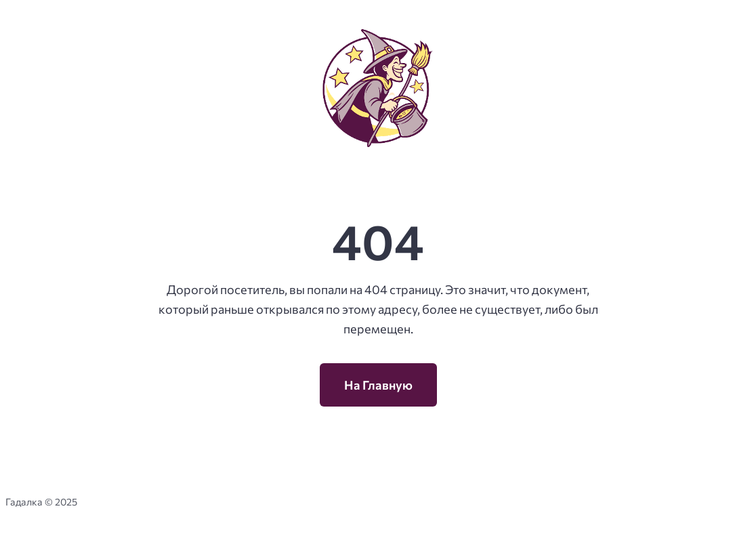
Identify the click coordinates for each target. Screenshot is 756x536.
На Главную (378, 385)
